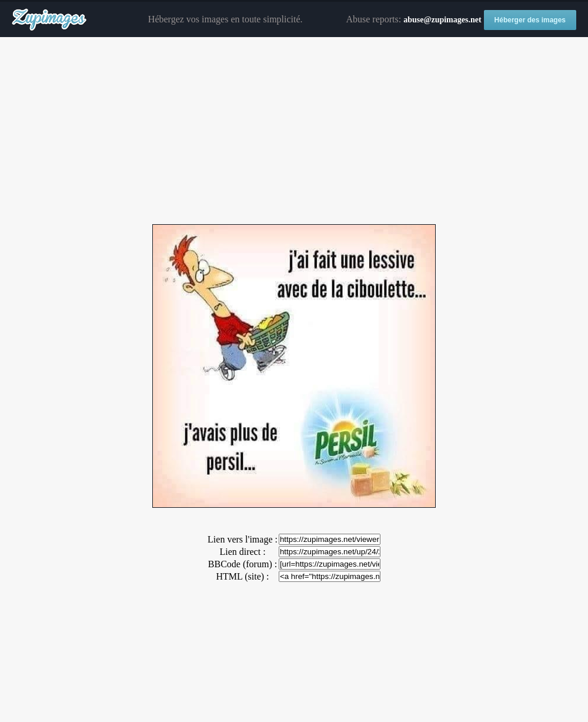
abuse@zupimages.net (442, 20)
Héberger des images (530, 20)
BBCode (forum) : (243, 564)
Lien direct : (242, 552)
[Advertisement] (294, 131)
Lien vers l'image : (243, 539)
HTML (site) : (242, 576)
